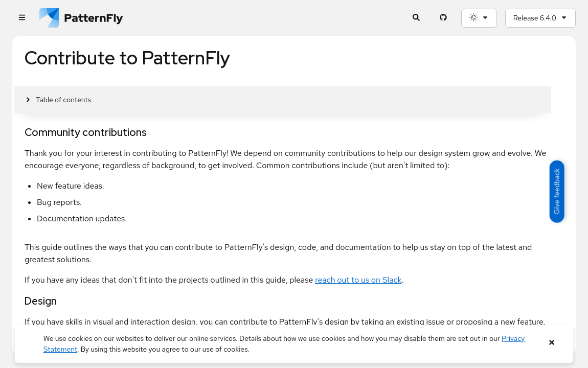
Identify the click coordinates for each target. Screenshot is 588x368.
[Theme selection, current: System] (479, 18)
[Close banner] (551, 343)
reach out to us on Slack (358, 280)
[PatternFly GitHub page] (444, 18)
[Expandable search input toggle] (416, 18)
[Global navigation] (22, 18)
